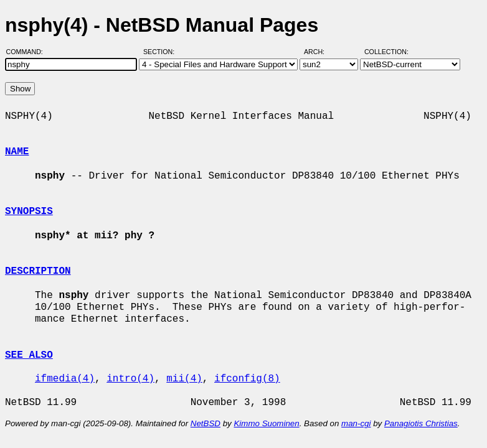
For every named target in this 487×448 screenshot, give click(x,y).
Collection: (386, 52)
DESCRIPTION (38, 271)
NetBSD (206, 423)
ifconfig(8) (247, 379)
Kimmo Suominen (266, 423)
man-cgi (356, 423)
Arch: (320, 52)
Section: (162, 52)
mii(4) (184, 379)
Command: (28, 52)
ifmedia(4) (65, 379)
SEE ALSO (29, 355)
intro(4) (130, 379)
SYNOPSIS (29, 212)
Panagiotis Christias (421, 423)
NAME (17, 152)
